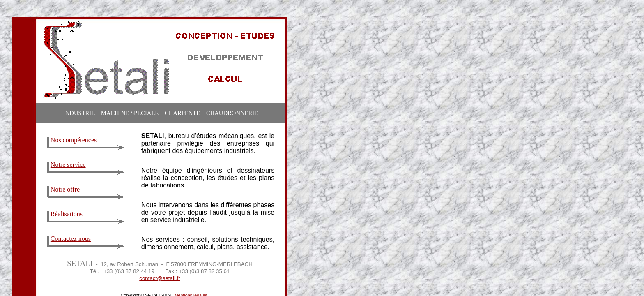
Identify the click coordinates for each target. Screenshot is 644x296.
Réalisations (67, 214)
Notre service (68, 165)
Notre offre (65, 189)
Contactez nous (71, 239)
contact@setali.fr (160, 278)
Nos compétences (74, 140)
